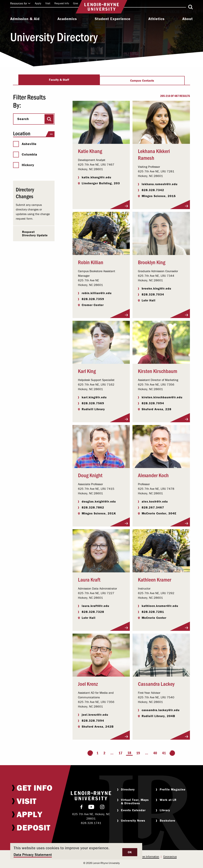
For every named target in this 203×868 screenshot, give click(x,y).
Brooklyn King (152, 262)
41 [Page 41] (164, 753)
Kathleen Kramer (155, 579)
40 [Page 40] (155, 753)
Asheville (25, 144)
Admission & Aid (25, 19)
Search (23, 119)
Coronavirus (170, 856)
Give (76, 3)
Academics (67, 19)
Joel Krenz (88, 684)
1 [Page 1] (97, 753)
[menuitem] (25, 19)
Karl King (87, 371)
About (188, 19)
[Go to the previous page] (90, 753)
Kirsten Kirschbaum (158, 371)
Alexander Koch (153, 475)
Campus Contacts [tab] (142, 80)
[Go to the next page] (172, 753)
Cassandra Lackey (156, 684)
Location (34, 133)
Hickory (24, 165)
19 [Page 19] (138, 753)
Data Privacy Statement (33, 855)
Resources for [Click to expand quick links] (20, 3)
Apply (38, 3)
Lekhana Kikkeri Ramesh (154, 154)
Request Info (62, 3)
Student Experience (113, 19)
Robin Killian (91, 262)
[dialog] (76, 851)
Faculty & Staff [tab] (59, 80)
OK (130, 852)
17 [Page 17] (120, 753)
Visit (48, 3)
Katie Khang (90, 151)
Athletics (156, 19)
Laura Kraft (89, 579)
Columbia (25, 154)
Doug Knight (90, 475)
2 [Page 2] (104, 753)
